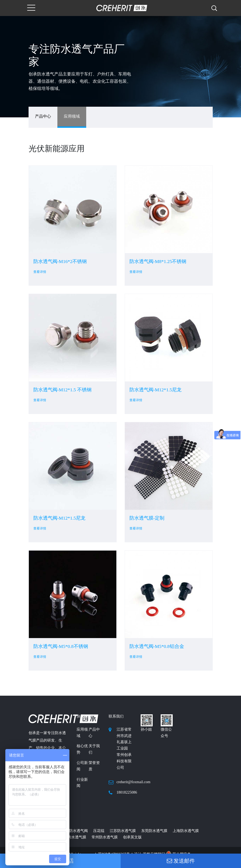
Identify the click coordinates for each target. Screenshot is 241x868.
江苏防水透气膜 (123, 831)
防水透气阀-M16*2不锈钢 (60, 261)
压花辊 (99, 831)
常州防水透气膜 (105, 837)
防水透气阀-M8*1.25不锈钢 (158, 261)
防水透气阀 (78, 831)
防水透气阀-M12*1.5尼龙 (156, 390)
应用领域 (72, 116)
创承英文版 (132, 837)
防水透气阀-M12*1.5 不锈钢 (62, 390)
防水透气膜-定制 (147, 518)
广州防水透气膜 (73, 837)
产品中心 (43, 116)
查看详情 (40, 272)
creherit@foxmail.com (134, 782)
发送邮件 (181, 861)
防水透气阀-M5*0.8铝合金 (157, 646)
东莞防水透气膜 (154, 831)
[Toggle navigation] (31, 8)
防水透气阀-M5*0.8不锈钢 (61, 646)
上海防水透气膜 (186, 831)
